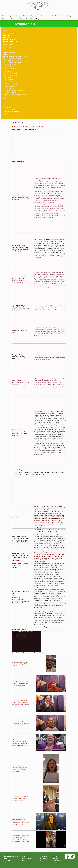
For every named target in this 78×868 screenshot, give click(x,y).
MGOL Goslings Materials (11, 67)
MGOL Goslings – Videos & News (14, 65)
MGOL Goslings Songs (10, 75)
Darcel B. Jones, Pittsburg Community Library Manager (21, 723)
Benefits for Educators (10, 42)
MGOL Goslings (13, 19)
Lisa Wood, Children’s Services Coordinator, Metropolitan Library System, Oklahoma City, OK (21, 822)
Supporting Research (37, 16)
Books (6, 99)
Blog (70, 16)
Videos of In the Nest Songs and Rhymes (16, 95)
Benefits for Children (10, 39)
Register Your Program (11, 73)
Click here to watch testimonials (28, 126)
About (4, 16)
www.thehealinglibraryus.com (21, 601)
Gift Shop (7, 114)
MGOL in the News (9, 52)
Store (43, 19)
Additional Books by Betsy (13, 103)
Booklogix (8, 107)
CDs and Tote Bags (10, 110)
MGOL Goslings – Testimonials (13, 61)
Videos (47, 16)
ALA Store (8, 101)
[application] (26, 641)
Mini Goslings (8, 78)
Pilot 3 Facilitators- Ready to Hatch (14, 90)
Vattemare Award (9, 50)
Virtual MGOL (24, 19)
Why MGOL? (7, 37)
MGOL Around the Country (59, 16)
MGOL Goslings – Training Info (13, 63)
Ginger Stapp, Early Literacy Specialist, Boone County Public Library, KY (21, 798)
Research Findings (9, 86)
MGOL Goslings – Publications (13, 58)
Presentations (8, 71)
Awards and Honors (9, 48)
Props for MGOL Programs (12, 112)
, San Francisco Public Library (21, 705)
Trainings (18, 16)
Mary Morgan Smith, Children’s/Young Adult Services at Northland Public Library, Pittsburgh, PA (21, 742)
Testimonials (8, 45)
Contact (4, 19)
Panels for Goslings (10, 69)
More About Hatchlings (11, 84)
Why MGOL (6, 35)
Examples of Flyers (10, 92)
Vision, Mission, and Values (12, 33)
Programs (11, 16)
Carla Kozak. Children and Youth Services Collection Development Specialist (20, 702)
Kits (5, 105)
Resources (26, 16)
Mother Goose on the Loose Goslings (15, 56)
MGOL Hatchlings (35, 19)
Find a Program (8, 80)
